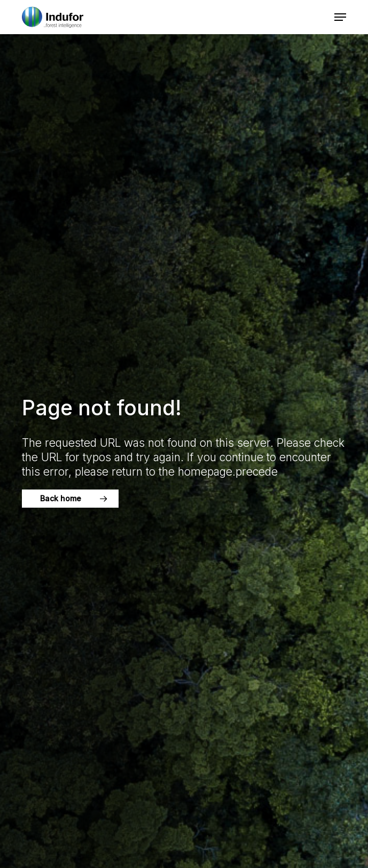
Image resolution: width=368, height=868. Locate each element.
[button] (340, 17)
